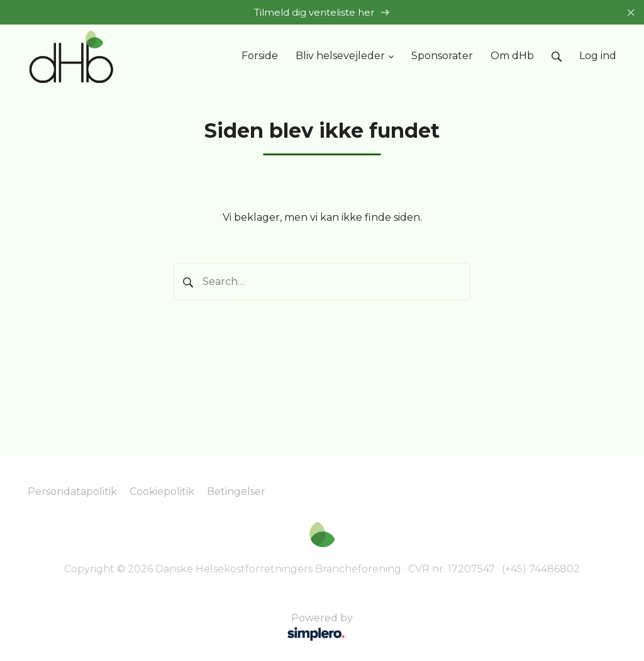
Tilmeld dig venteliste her (322, 12)
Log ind (598, 56)
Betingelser (236, 492)
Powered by (192, 628)
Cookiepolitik (162, 492)
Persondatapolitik (72, 492)
